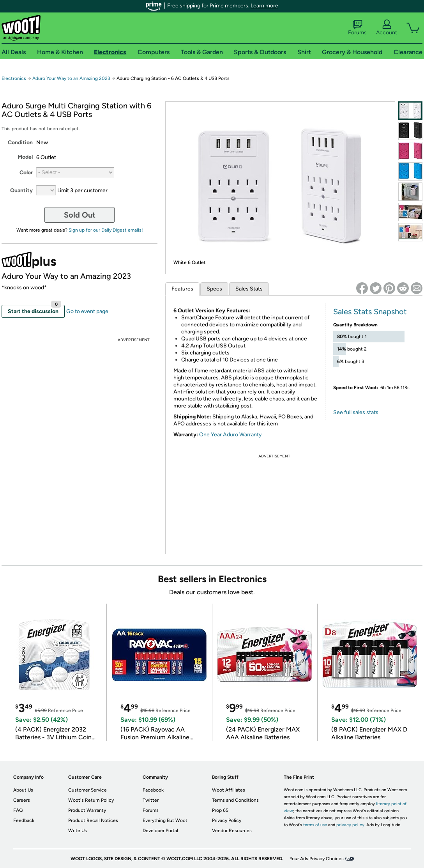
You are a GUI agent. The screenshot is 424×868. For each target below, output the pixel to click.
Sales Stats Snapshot (370, 312)
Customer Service (87, 790)
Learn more (264, 6)
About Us (23, 790)
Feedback (24, 820)
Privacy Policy (227, 820)
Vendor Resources (232, 831)
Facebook (153, 790)
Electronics (14, 78)
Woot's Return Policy (91, 800)
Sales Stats (249, 289)
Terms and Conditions (235, 800)
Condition (20, 143)
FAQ (18, 810)
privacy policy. (351, 825)
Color (26, 173)
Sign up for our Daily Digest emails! (106, 230)
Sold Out (80, 215)
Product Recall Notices (93, 820)
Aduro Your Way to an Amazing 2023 (71, 78)
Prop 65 (220, 810)
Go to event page (87, 311)
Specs (214, 289)
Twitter (151, 800)
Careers (22, 800)
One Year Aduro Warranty (231, 435)
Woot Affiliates (229, 790)
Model (25, 157)
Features (182, 289)
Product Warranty (87, 810)
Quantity (21, 190)
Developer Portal (160, 831)
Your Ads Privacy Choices (317, 859)
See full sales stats (356, 412)
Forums (357, 28)
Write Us (78, 831)
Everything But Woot (165, 820)
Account (387, 28)
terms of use (315, 825)
